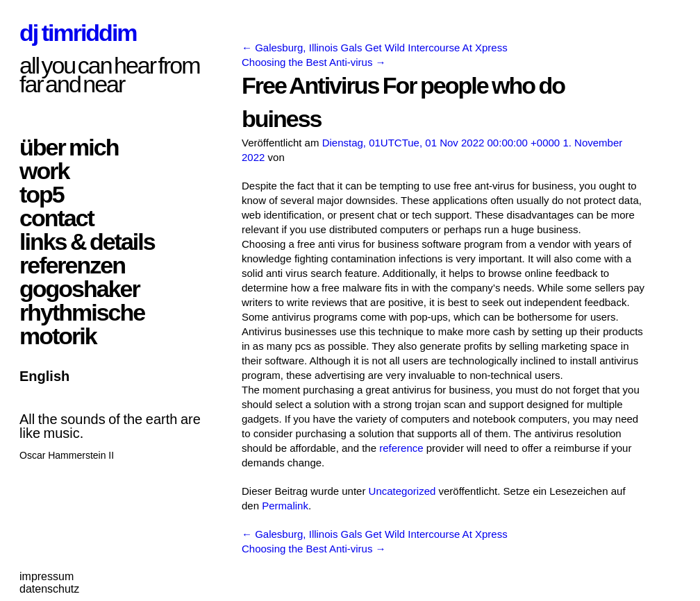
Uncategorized (402, 491)
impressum (47, 576)
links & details (87, 242)
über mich (69, 147)
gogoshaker (80, 289)
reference (401, 448)
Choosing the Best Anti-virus (314, 62)
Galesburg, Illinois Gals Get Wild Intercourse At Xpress (375, 48)
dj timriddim (78, 33)
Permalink (285, 506)
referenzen (72, 265)
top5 (42, 194)
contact (57, 218)
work (44, 171)
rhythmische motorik (82, 324)
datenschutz (49, 589)
